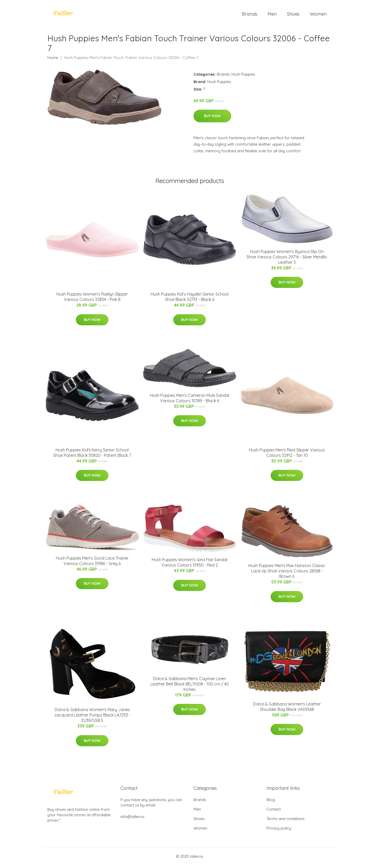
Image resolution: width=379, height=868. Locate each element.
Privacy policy (279, 831)
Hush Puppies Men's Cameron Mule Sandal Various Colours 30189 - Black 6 (189, 401)
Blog (271, 803)
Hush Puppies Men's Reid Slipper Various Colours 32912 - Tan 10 (287, 455)
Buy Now (212, 118)
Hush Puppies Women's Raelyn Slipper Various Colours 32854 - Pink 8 (92, 300)
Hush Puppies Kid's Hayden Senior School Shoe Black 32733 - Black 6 (189, 300)
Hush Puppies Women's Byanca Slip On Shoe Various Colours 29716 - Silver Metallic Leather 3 (287, 259)
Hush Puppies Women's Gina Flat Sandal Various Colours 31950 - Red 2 (189, 565)
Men (272, 15)
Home (53, 60)
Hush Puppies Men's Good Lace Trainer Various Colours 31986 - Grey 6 (92, 563)
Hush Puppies (243, 77)
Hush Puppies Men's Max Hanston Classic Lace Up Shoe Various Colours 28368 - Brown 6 (287, 574)
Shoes (293, 15)
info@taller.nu (132, 819)
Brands (250, 15)
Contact (274, 812)
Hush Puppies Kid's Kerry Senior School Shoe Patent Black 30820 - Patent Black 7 (92, 455)
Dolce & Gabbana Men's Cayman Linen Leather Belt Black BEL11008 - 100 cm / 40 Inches (190, 687)
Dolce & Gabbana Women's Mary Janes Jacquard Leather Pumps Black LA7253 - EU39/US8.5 (92, 718)
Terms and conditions (286, 821)
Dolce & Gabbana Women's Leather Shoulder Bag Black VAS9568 (287, 709)
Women (318, 15)
